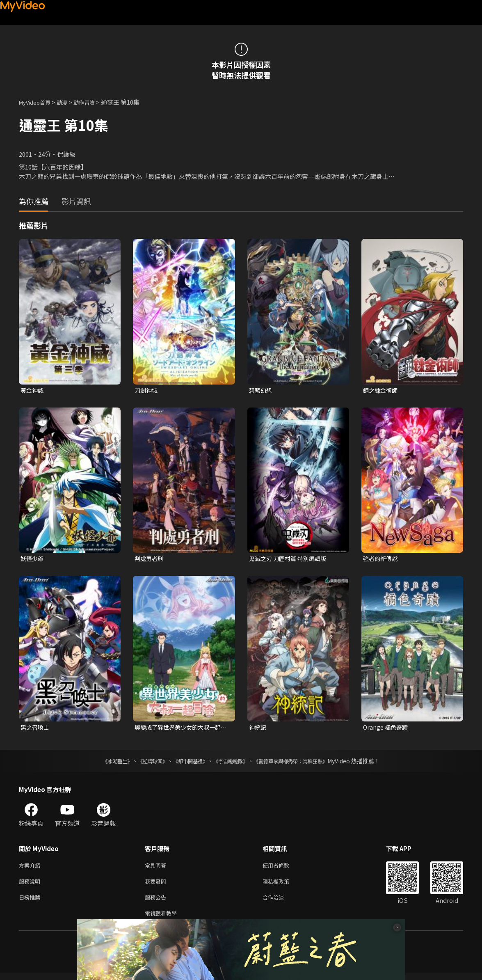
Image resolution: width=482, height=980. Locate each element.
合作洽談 (280, 903)
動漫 (69, 102)
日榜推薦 (31, 903)
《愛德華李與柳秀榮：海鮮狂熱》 (301, 763)
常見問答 (157, 868)
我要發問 (157, 885)
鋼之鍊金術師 (381, 390)
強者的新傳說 (381, 560)
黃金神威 (33, 390)
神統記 (258, 729)
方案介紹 (31, 868)
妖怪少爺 (33, 560)
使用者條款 (283, 868)
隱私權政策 (283, 885)
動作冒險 (93, 102)
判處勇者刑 (150, 560)
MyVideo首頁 (38, 102)
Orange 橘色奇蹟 (387, 729)
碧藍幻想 (261, 390)
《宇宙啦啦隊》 (232, 763)
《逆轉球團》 (143, 763)
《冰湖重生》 (103, 763)
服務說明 (31, 885)
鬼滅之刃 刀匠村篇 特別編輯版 (290, 560)
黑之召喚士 (36, 729)
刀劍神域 (147, 390)
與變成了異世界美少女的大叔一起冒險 (181, 729)
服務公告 (157, 903)
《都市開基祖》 (186, 763)
